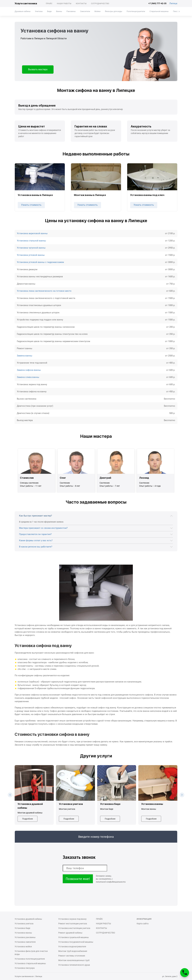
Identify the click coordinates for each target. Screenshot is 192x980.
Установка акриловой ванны (32, 233)
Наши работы (64, 4)
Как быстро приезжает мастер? (36, 516)
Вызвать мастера (38, 69)
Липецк (173, 3)
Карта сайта (143, 924)
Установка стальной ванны (31, 241)
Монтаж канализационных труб (74, 960)
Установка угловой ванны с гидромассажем (40, 262)
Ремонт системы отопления (72, 956)
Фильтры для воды (114, 11)
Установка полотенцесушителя (30, 959)
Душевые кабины (23, 11)
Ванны (59, 11)
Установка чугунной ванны (31, 248)
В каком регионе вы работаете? (36, 547)
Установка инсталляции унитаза (74, 928)
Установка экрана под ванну (72, 919)
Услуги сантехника (26, 3)
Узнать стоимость (31, 205)
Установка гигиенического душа (74, 965)
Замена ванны (25, 356)
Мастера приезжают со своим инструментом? (43, 528)
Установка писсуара (25, 968)
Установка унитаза (24, 924)
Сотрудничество (100, 4)
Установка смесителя (25, 942)
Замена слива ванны (28, 377)
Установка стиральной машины (30, 963)
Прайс (49, 4)
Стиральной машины (159, 11)
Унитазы (39, 11)
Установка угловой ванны (31, 255)
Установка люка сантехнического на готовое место (44, 291)
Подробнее (28, 819)
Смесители (85, 11)
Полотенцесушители (136, 11)
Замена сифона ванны (29, 370)
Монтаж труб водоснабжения (73, 951)
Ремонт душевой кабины (70, 933)
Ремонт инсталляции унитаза (73, 924)
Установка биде (22, 928)
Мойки (97, 11)
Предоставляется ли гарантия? (35, 534)
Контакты (81, 4)
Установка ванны (23, 933)
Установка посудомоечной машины (76, 942)
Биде (49, 11)
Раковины (71, 11)
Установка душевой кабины (28, 919)
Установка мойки (23, 947)
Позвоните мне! (78, 879)
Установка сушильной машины (74, 937)
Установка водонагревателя (72, 947)
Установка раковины (25, 937)
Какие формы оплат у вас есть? (36, 540)
